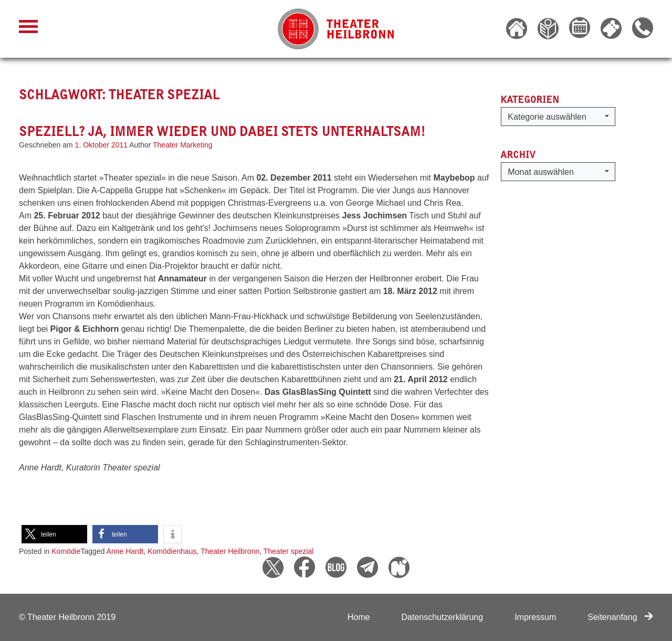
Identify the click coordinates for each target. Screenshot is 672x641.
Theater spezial (289, 551)
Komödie (66, 551)
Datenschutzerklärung (442, 617)
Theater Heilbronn (230, 551)
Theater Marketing (183, 145)
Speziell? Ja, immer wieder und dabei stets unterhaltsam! (222, 132)
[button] (54, 534)
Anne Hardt (125, 551)
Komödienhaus (172, 551)
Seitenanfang (620, 617)
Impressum (535, 617)
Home (359, 617)
